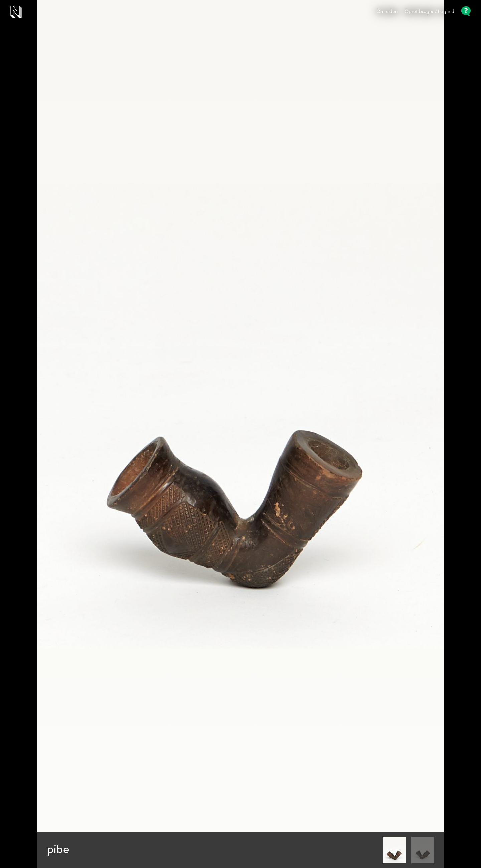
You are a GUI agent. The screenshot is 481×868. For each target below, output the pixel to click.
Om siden (387, 12)
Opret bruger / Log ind (429, 12)
